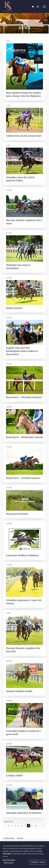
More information (9, 860)
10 (36, 826)
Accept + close (38, 862)
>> (43, 826)
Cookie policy (9, 838)
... (39, 826)
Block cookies (9, 863)
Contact (20, 838)
